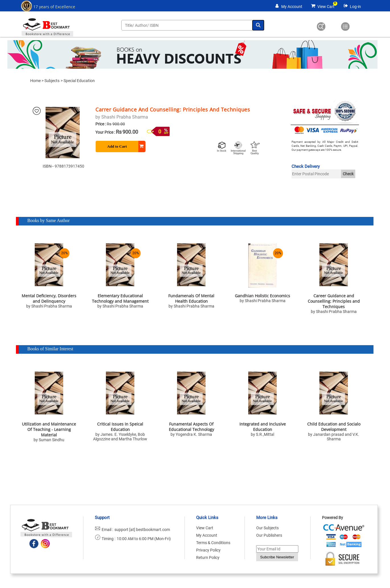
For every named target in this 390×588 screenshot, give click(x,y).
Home (35, 81)
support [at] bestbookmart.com (142, 530)
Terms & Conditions (213, 543)
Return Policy (208, 558)
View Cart (326, 7)
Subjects (52, 81)
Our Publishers (269, 535)
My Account (292, 7)
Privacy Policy (208, 550)
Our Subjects (267, 528)
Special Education (79, 81)
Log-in (355, 7)
